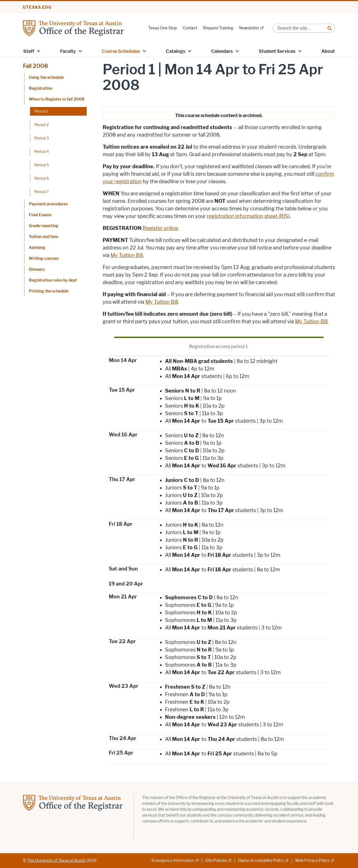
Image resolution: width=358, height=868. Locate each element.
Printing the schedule (49, 291)
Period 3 (42, 138)
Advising (37, 248)
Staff (29, 51)
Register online (160, 228)
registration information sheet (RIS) (248, 216)
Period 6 (42, 178)
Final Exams (40, 215)
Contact (190, 28)
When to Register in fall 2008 (56, 99)
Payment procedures (48, 204)
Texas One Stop (162, 28)
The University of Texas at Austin (56, 861)
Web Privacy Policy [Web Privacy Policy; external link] (312, 861)
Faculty (68, 51)
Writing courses (44, 259)
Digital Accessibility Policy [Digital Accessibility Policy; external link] (261, 861)
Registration (41, 88)
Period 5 (42, 165)
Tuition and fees (43, 237)
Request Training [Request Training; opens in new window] (218, 28)
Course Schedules (121, 51)
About (328, 51)
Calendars (222, 51)
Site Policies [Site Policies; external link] (216, 861)
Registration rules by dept (53, 280)
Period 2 (42, 125)
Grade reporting (44, 226)
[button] (39, 51)
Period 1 (41, 111)
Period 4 (42, 151)
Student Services (277, 51)
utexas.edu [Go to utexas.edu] (37, 7)
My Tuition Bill (127, 255)
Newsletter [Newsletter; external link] (249, 28)
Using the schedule (46, 78)
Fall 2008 (36, 66)
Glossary (37, 269)
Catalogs (176, 51)
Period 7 (42, 192)
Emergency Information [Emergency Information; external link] (173, 861)
